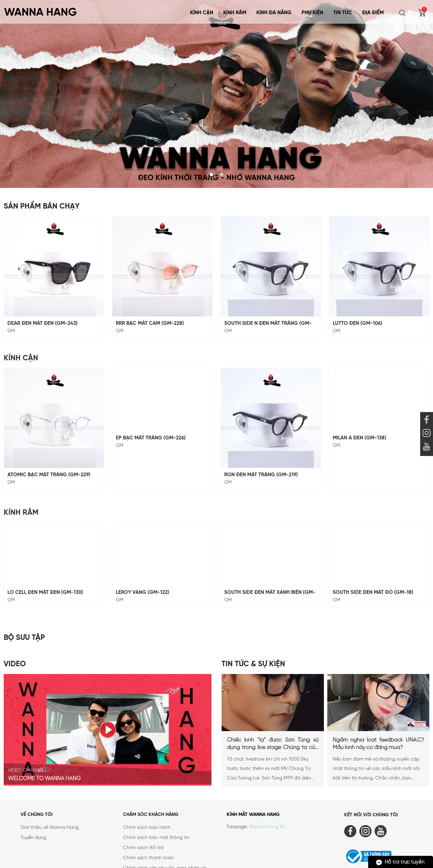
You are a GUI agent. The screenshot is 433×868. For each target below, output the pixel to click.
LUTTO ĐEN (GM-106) (358, 323)
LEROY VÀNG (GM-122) (143, 556)
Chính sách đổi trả (143, 811)
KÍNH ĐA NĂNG (274, 13)
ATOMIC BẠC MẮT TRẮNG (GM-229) (49, 438)
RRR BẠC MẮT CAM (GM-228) (150, 323)
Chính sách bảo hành (147, 791)
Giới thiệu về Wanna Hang (50, 791)
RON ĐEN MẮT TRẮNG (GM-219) (261, 438)
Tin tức (343, 13)
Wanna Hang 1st (267, 790)
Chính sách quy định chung (153, 848)
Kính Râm (235, 13)
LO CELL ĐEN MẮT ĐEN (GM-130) (45, 556)
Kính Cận (202, 13)
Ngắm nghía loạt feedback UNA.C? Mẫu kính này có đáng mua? (378, 707)
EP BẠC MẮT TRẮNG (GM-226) (151, 438)
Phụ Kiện (312, 13)
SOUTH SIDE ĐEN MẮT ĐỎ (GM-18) (373, 556)
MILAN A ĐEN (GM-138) (360, 438)
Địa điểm (373, 13)
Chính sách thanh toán (148, 821)
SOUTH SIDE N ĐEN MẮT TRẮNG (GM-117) (268, 324)
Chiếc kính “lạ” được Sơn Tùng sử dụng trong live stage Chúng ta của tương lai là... (273, 707)
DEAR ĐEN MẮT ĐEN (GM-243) (43, 323)
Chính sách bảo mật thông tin (156, 801)
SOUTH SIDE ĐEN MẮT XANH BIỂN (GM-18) (270, 556)
